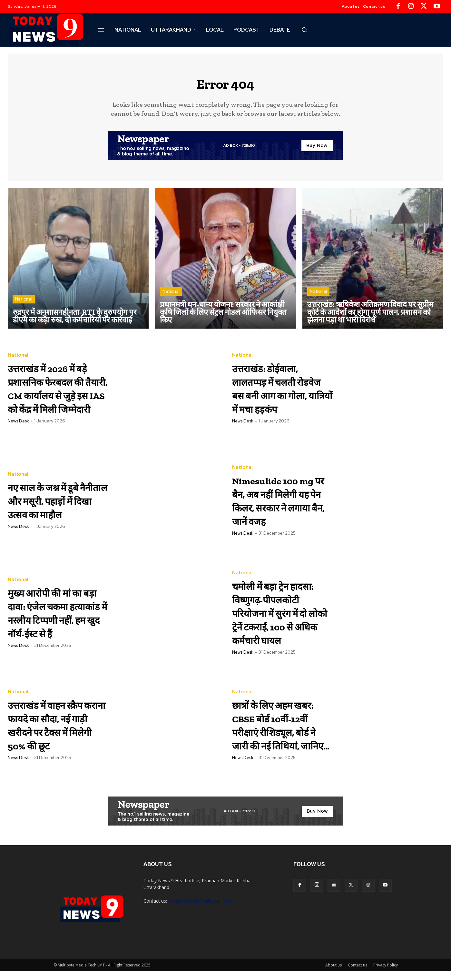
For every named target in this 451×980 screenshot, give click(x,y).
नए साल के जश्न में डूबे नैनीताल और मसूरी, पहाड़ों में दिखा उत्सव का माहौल (57, 505)
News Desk (18, 439)
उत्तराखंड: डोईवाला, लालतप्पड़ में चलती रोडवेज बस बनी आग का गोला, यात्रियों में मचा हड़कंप (281, 393)
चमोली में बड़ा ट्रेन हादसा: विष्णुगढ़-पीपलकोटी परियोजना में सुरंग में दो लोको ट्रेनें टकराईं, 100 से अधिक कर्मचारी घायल (280, 619)
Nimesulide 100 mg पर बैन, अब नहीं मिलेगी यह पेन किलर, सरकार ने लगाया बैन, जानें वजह (281, 505)
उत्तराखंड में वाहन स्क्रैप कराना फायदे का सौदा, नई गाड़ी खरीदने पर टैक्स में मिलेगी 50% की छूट (55, 733)
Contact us (358, 974)
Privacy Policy (386, 974)
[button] (304, 30)
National (24, 304)
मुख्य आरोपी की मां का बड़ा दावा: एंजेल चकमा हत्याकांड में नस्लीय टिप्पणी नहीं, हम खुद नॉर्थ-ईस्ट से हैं (55, 617)
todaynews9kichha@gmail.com (201, 910)
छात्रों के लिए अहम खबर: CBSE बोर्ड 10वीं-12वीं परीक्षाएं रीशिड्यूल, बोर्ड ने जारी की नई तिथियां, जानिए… (280, 733)
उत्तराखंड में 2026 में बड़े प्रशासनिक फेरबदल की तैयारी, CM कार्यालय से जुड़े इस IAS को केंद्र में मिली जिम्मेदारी (56, 393)
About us (333, 974)
